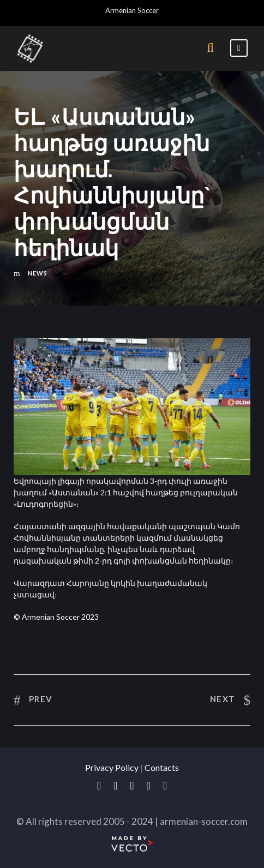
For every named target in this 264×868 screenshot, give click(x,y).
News (38, 273)
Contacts (162, 767)
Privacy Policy (112, 767)
